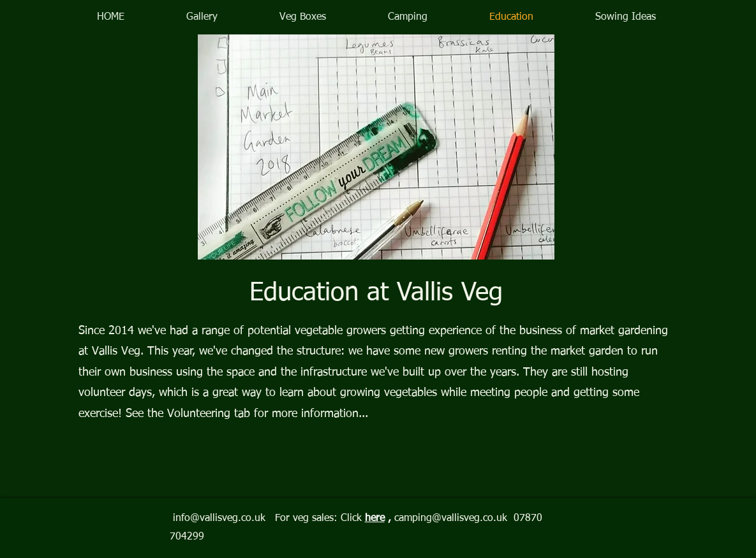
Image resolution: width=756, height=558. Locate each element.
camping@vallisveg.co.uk (451, 518)
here (375, 518)
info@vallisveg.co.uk (219, 518)
